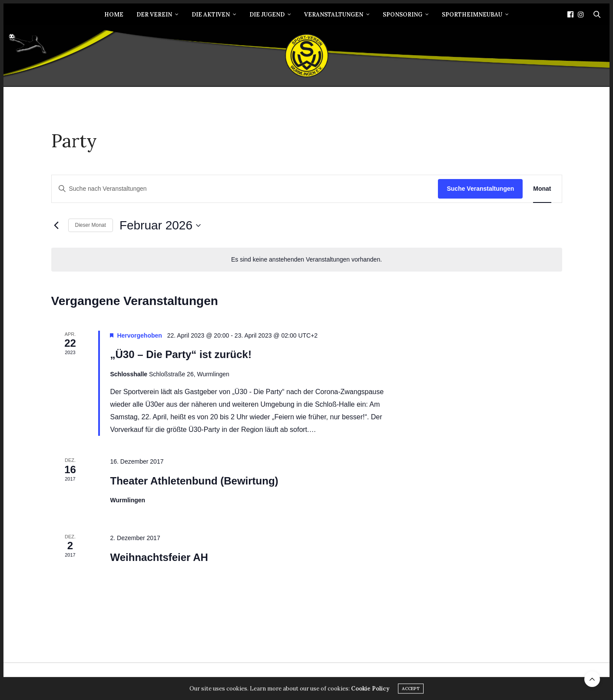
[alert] (307, 260)
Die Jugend (267, 15)
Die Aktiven (211, 15)
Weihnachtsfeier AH (159, 557)
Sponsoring (403, 15)
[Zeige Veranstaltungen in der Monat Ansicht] (542, 189)
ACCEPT (411, 691)
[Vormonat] (56, 226)
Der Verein (154, 15)
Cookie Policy (370, 691)
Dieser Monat (91, 225)
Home (114, 15)
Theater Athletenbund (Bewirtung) (194, 481)
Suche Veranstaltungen (480, 189)
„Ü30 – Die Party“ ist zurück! (181, 354)
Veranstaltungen (334, 15)
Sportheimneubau (472, 15)
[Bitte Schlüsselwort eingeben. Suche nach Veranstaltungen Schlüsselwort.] (245, 189)
